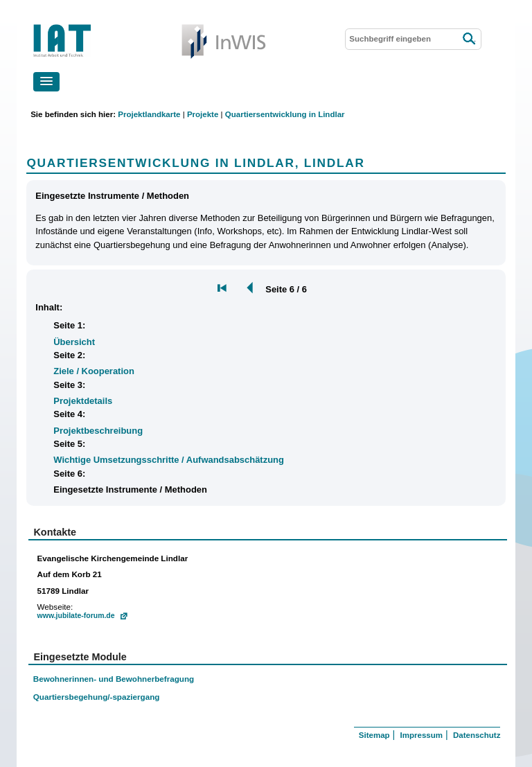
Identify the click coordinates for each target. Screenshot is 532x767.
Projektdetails (83, 401)
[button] (46, 82)
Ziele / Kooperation (94, 371)
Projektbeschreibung (98, 431)
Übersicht (74, 342)
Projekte (203, 114)
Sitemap (374, 735)
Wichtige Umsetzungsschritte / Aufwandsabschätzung (169, 460)
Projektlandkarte (149, 114)
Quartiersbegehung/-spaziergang (97, 697)
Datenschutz (477, 735)
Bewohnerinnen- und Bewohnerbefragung (114, 679)
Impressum (422, 735)
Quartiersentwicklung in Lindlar (285, 114)
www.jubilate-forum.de (76, 616)
